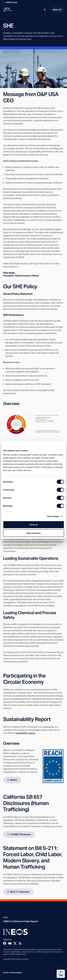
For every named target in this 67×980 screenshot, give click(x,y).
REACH (14, 780)
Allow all (33, 525)
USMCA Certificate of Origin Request (20, 921)
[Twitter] (15, 943)
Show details (53, 516)
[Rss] (20, 943)
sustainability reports (25, 733)
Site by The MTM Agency (13, 973)
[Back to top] (61, 974)
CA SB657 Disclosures (21, 834)
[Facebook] (5, 943)
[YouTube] (10, 943)
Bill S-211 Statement (20, 892)
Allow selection (33, 533)
